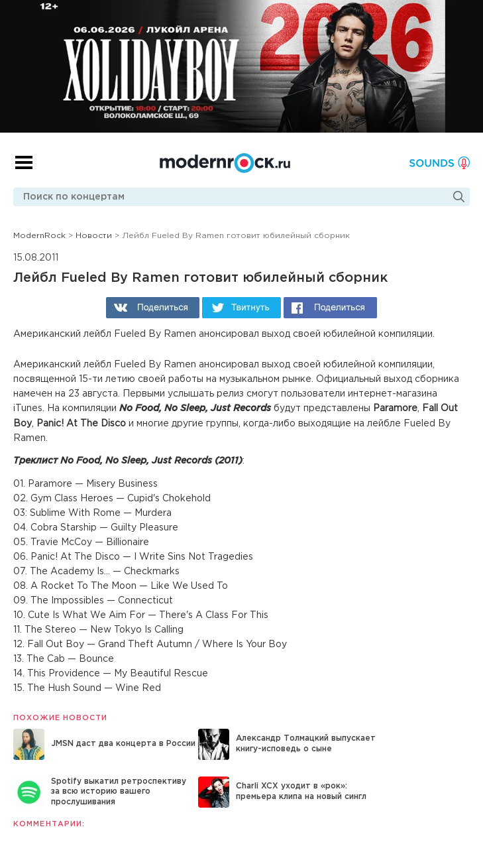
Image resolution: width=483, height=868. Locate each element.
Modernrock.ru (225, 163)
